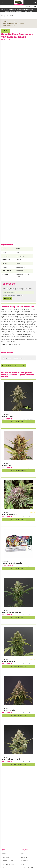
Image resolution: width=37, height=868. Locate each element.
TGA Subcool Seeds (7, 40)
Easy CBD (7, 465)
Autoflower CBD (11, 514)
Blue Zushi (8, 416)
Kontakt (24, 864)
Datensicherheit (8, 864)
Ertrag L (4, 16)
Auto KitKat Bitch (11, 759)
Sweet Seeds (6, 561)
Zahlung (6, 857)
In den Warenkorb (18, 765)
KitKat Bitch (8, 661)
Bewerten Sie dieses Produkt (13, 365)
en (29, 7)
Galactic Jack (11, 16)
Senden (8, 299)
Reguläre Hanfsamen (14, 14)
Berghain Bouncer (11, 612)
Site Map (24, 857)
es (26, 7)
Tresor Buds (8, 710)
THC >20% (29, 14)
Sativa (23, 14)
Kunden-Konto (8, 861)
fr (31, 7)
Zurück (6, 31)
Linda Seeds (6, 757)
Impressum (25, 861)
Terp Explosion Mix (12, 563)
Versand (5, 854)
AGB (22, 854)
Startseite (4, 14)
